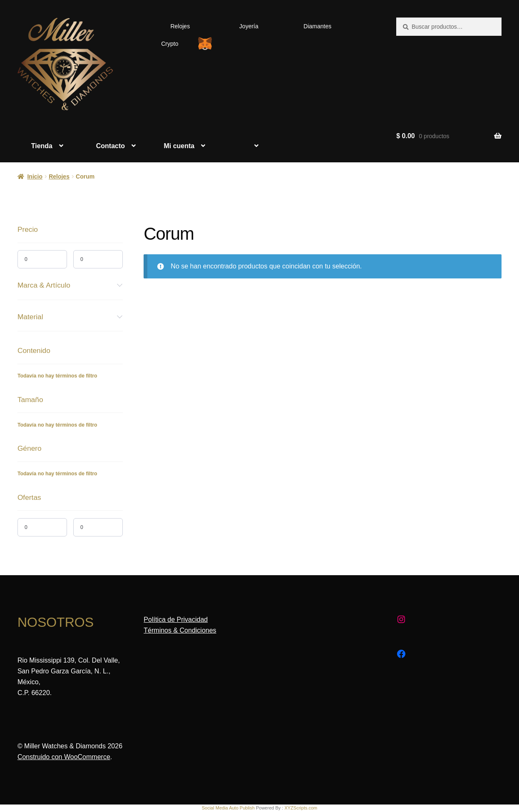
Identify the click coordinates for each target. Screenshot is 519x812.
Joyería (249, 26)
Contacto (111, 146)
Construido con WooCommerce (64, 757)
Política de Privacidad (176, 620)
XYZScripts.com (301, 808)
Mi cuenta (179, 146)
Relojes (180, 26)
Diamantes (317, 26)
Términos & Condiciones (180, 630)
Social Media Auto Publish (228, 808)
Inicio (35, 176)
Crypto (170, 44)
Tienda (42, 146)
